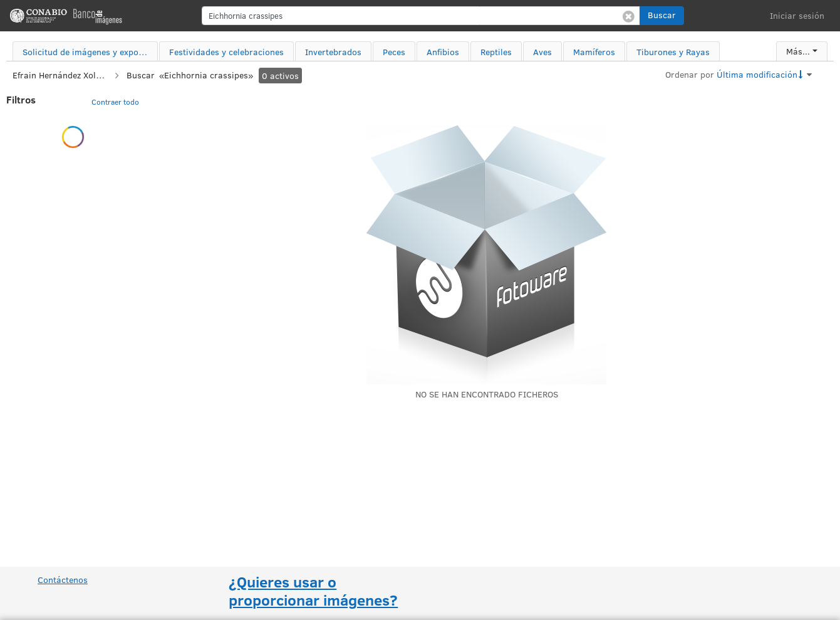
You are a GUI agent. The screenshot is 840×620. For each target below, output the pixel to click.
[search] (421, 16)
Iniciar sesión (797, 15)
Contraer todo (115, 102)
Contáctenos (63, 580)
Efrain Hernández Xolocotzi (60, 75)
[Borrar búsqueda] (629, 16)
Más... (798, 51)
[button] (662, 16)
